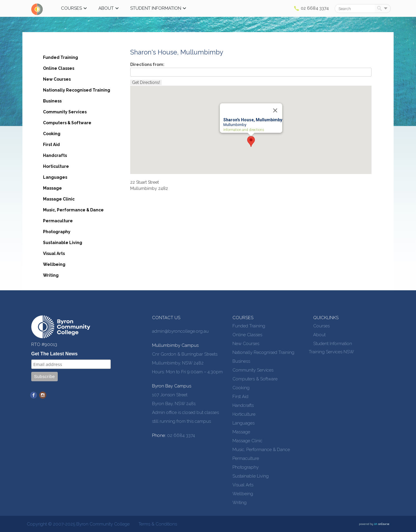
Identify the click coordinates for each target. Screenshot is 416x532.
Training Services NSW (331, 352)
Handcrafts (55, 155)
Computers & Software (67, 123)
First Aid (51, 145)
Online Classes (59, 68)
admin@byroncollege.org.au (180, 331)
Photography (57, 232)
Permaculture (58, 221)
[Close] (275, 110)
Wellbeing (54, 264)
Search (380, 9)
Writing (51, 275)
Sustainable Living (63, 243)
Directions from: (147, 64)
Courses (71, 8)
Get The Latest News (54, 354)
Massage (52, 188)
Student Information (156, 8)
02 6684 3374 (315, 8)
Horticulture (56, 166)
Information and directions (244, 130)
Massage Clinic (59, 199)
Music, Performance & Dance (73, 210)
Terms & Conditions (158, 524)
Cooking (52, 134)
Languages (55, 177)
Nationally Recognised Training (77, 90)
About (106, 8)
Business (52, 101)
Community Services (65, 112)
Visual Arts (54, 253)
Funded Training (61, 57)
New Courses (57, 79)
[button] (251, 141)
